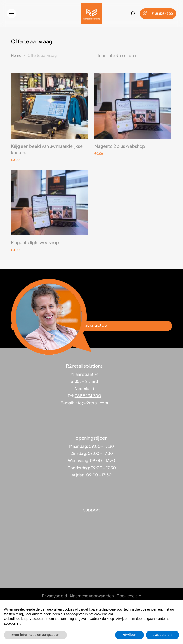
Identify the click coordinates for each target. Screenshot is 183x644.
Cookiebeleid (129, 596)
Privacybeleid (54, 596)
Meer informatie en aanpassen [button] (35, 635)
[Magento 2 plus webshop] (133, 106)
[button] (11, 14)
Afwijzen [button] (130, 635)
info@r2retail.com (91, 403)
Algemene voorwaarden (91, 596)
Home (16, 55)
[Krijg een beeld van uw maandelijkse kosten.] (49, 106)
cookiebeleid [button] (104, 614)
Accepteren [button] (163, 635)
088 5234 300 (88, 396)
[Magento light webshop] (49, 202)
